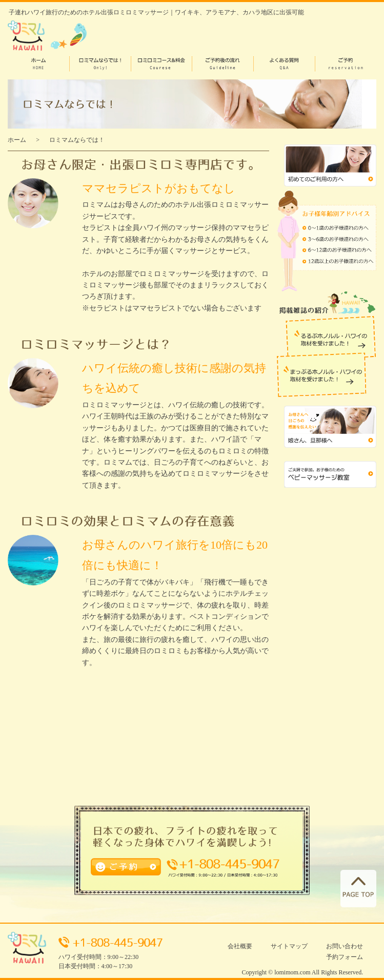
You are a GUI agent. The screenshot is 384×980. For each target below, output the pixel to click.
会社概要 (240, 946)
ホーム (17, 140)
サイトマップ (289, 946)
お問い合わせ (345, 946)
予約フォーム (345, 957)
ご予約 (102, 866)
